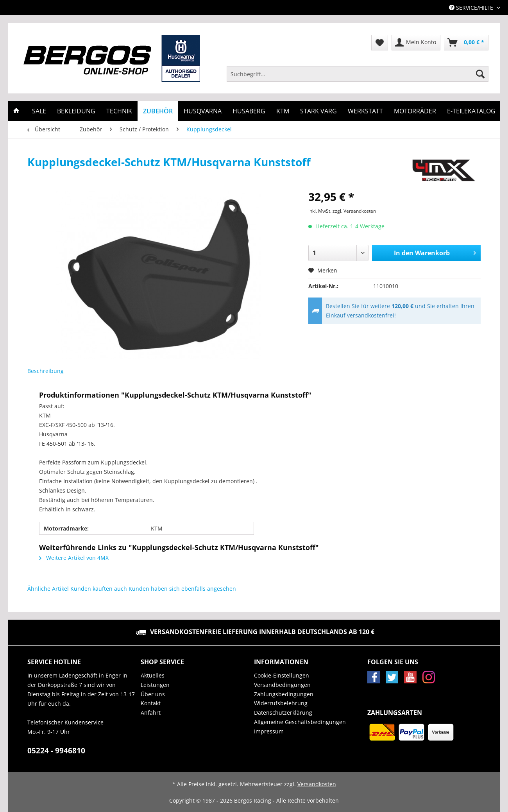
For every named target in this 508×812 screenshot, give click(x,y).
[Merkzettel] (380, 43)
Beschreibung (46, 371)
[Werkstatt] (365, 111)
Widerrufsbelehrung (281, 703)
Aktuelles (153, 675)
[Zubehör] (158, 111)
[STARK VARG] (318, 111)
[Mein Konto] (416, 43)
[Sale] (39, 111)
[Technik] (119, 111)
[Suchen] (480, 74)
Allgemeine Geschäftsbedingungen (300, 722)
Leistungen (155, 685)
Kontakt (151, 703)
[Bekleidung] (76, 111)
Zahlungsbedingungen (284, 694)
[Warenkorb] (466, 43)
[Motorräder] (415, 111)
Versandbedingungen (282, 685)
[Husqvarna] (203, 111)
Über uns (153, 694)
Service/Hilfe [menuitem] (472, 8)
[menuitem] (358, 78)
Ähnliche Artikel (48, 589)
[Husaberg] (249, 111)
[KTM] (283, 111)
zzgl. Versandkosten (354, 211)
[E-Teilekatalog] (471, 111)
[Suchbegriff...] (358, 74)
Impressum (269, 731)
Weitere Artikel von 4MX (74, 558)
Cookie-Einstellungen (282, 675)
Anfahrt (151, 713)
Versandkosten (317, 784)
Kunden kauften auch (99, 589)
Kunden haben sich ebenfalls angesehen (182, 589)
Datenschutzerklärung (283, 713)
